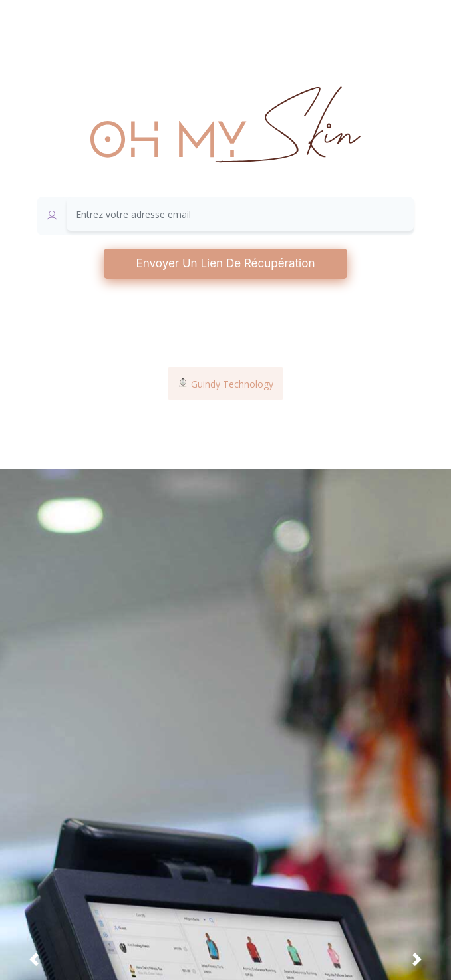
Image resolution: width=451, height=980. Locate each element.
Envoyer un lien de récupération (226, 263)
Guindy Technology (225, 384)
